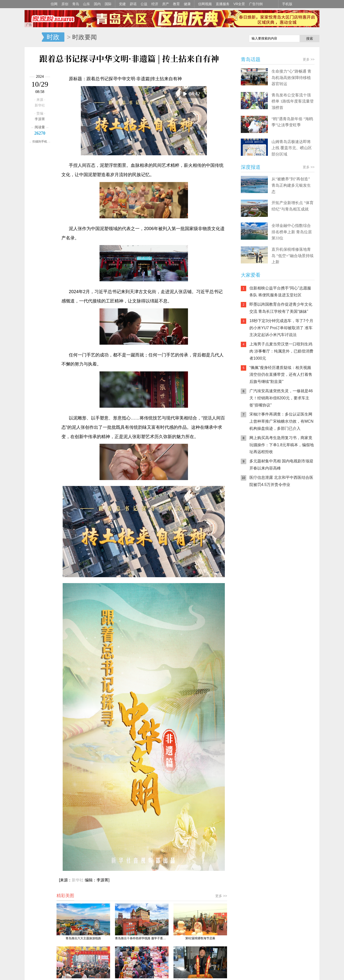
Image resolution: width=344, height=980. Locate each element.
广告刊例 (256, 4)
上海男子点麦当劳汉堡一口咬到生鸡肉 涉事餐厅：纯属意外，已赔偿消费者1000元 (281, 351)
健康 (187, 4)
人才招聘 (183, 773)
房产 (166, 4)
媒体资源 (113, 773)
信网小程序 (285, 523)
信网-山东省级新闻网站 (33, 37)
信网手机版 (256, 523)
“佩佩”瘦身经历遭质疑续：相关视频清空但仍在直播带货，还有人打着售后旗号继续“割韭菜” (281, 375)
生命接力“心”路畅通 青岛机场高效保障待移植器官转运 (291, 78)
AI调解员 (285, 542)
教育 (176, 4)
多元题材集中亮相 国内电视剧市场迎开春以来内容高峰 (281, 465)
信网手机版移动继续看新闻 (220, 38)
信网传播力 (131, 773)
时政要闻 (85, 37)
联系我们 (200, 773)
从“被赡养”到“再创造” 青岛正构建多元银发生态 (291, 185)
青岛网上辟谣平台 (256, 542)
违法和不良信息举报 (240, 773)
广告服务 (166, 773)
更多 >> (221, 614)
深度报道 (251, 167)
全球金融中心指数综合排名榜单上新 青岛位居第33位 (292, 232)
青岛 (76, 4)
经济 (155, 4)
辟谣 (133, 4)
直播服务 (223, 4)
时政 (53, 37)
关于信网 (150, 773)
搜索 (310, 39)
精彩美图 (65, 614)
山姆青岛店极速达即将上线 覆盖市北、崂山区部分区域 (292, 148)
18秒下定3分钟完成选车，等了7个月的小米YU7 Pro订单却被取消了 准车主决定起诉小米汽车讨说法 (281, 328)
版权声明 (216, 773)
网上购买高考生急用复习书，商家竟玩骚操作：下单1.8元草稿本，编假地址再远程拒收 (282, 445)
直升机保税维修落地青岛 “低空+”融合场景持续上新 (293, 256)
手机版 (287, 4)
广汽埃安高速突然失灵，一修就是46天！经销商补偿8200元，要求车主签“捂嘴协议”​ (281, 398)
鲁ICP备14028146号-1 (101, 767)
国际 (108, 4)
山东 (86, 4)
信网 (54, 4)
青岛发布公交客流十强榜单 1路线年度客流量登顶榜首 (293, 101)
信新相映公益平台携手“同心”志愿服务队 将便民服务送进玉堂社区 (280, 292)
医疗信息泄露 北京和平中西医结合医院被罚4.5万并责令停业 (281, 481)
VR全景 (239, 4)
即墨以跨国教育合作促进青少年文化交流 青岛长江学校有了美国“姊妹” (281, 308)
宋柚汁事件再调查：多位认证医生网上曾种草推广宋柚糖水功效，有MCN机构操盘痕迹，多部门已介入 (281, 421)
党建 (122, 4)
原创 (65, 4)
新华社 (78, 598)
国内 (97, 4)
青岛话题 (251, 59)
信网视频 (205, 4)
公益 (144, 4)
